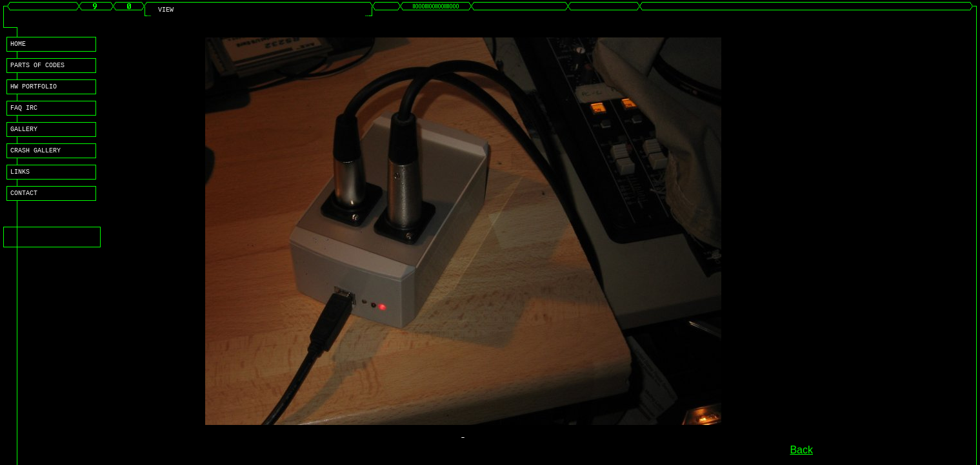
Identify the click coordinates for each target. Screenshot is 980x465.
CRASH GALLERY (35, 161)
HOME (18, 45)
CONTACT (24, 208)
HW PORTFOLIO (34, 92)
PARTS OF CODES (37, 68)
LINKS (20, 185)
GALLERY (24, 138)
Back (801, 450)
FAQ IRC (24, 115)
